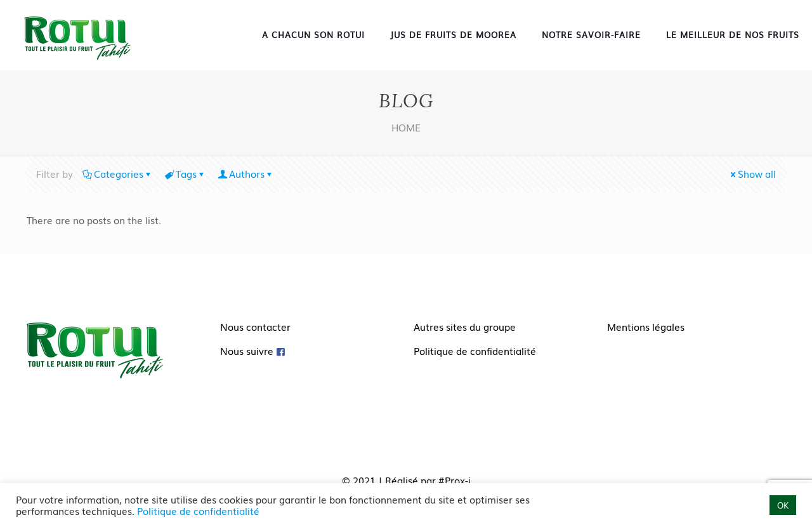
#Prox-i (455, 480)
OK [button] (783, 505)
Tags (185, 173)
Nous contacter (255, 326)
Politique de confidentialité (475, 350)
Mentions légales (646, 326)
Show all (752, 173)
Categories (118, 173)
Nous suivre (247, 350)
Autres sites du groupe (465, 326)
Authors (246, 173)
